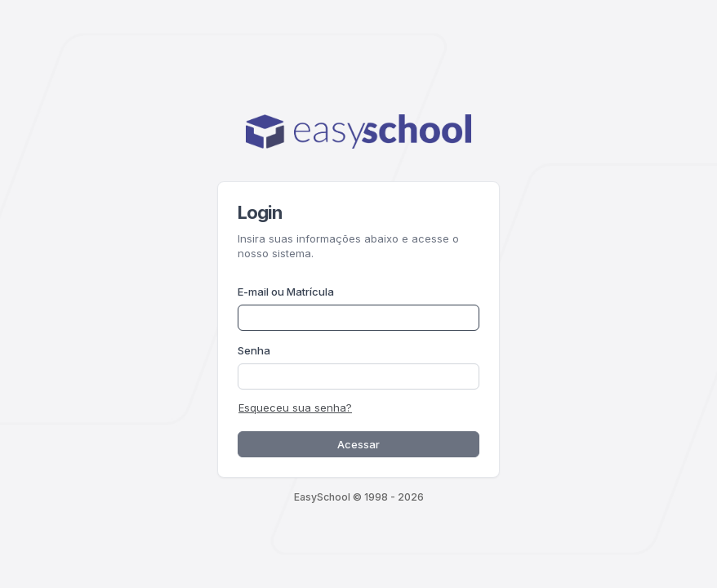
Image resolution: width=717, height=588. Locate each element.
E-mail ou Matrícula (286, 292)
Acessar (358, 444)
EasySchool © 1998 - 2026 (359, 497)
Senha (254, 350)
